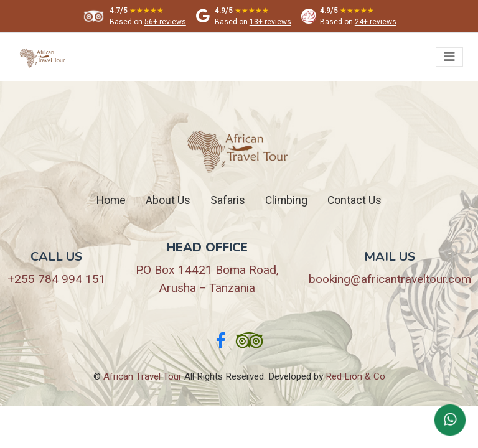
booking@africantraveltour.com (390, 279)
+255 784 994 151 (57, 279)
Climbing (286, 201)
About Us (168, 201)
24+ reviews (376, 22)
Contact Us (354, 201)
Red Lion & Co (355, 376)
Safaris (228, 201)
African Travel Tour (143, 376)
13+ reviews (270, 22)
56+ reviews (165, 22)
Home (111, 201)
